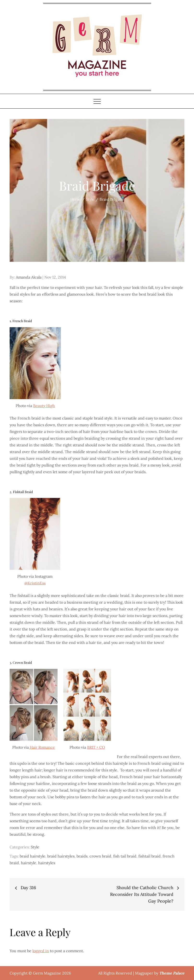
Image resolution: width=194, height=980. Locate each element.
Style (35, 847)
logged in (41, 951)
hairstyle (29, 863)
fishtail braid (150, 856)
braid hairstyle (32, 856)
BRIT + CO (96, 747)
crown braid (100, 856)
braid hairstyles (61, 856)
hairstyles (47, 863)
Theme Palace (172, 973)
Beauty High (44, 406)
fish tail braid (125, 856)
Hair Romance (42, 747)
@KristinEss (35, 583)
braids (82, 856)
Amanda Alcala (29, 277)
